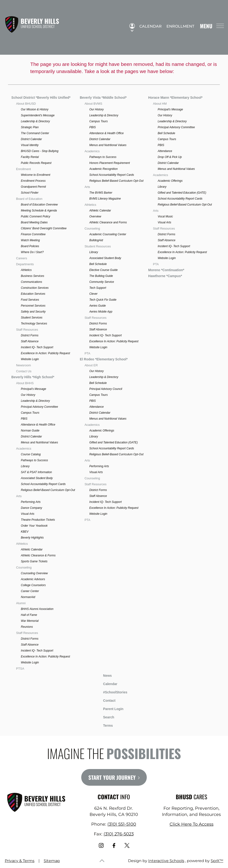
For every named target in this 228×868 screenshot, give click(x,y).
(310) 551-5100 (122, 824)
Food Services (30, 300)
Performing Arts (31, 502)
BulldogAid (96, 240)
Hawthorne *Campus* (165, 276)
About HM (160, 104)
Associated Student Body (37, 478)
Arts (19, 496)
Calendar (149, 26)
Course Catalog (31, 454)
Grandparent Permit (33, 187)
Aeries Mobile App (101, 312)
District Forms (30, 335)
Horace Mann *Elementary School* (175, 98)
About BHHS (25, 383)
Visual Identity (30, 145)
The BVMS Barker (101, 193)
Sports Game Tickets (34, 561)
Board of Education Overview (39, 205)
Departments (25, 264)
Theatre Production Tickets (38, 520)
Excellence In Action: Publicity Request (45, 353)
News (104, 675)
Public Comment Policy (36, 216)
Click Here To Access (192, 824)
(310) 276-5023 (119, 834)
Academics (24, 449)
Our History (28, 395)
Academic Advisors (33, 579)
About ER (91, 365)
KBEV (25, 532)
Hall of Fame (29, 615)
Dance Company (31, 508)
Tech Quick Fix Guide (103, 300)
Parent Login (110, 708)
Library (25, 466)
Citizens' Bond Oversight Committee (44, 228)
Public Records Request (36, 163)
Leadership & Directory (35, 121)
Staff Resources (27, 330)
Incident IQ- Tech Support (37, 347)
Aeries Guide (97, 306)
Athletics (26, 270)
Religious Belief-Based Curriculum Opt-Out (48, 490)
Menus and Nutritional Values (39, 442)
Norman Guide (30, 431)
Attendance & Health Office (38, 425)
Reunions (27, 627)
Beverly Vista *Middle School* (103, 98)
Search (105, 716)
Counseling (24, 567)
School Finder (30, 193)
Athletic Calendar (32, 549)
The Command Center (35, 133)
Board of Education (29, 199)
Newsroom (24, 365)
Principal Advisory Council (106, 389)
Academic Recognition (103, 169)
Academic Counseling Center (108, 234)
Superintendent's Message (38, 115)
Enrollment (178, 26)
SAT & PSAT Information (36, 472)
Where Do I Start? (32, 252)
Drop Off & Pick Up (170, 157)
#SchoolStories (112, 692)
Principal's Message (33, 389)
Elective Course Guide (103, 270)
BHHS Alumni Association (37, 609)
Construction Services (35, 288)
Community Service (102, 282)
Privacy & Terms (20, 861)
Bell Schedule (98, 264)
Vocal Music (165, 216)
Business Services (33, 276)
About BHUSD (26, 104)
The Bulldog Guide (101, 276)
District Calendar (31, 139)
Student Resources (98, 246)
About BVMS (93, 104)
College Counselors (33, 585)
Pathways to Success (34, 460)
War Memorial (30, 621)
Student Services (32, 318)
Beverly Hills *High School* (33, 377)
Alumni (21, 603)
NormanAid (28, 597)
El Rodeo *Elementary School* (104, 359)
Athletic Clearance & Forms (38, 555)
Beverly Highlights (32, 538)
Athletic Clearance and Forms (108, 222)
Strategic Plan (30, 127)
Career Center (30, 591)
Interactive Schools (166, 861)
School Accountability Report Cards (43, 484)
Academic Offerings (102, 431)
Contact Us (24, 371)
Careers (22, 258)
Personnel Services (33, 306)
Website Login (30, 359)
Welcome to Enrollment (36, 175)
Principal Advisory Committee (39, 407)
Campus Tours (30, 413)
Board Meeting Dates (34, 222)
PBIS (24, 419)
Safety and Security (33, 312)
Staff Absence (30, 341)
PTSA (20, 669)
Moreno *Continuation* (166, 270)
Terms (105, 725)
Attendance (97, 407)
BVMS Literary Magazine (105, 199)
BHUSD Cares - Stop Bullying (40, 151)
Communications (31, 282)
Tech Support (98, 288)
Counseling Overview (34, 573)
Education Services (33, 294)
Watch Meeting (30, 240)
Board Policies (30, 246)
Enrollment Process (33, 181)
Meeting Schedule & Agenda (39, 211)
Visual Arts (28, 514)
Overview (95, 216)
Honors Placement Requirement (110, 163)
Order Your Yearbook (34, 526)
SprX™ (217, 861)
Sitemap (52, 861)
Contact (106, 701)
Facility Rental (30, 157)
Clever (93, 294)
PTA (87, 353)
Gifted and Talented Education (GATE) (114, 442)
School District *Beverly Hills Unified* (41, 98)
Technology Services (34, 324)
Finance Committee (33, 234)
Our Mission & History (35, 109)
